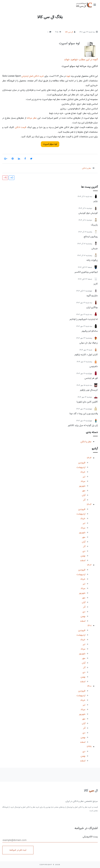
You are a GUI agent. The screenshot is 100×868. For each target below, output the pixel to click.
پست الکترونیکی (50, 839)
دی (84, 551)
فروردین (82, 463)
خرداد (83, 472)
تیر (84, 477)
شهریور (82, 486)
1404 (89, 458)
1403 (89, 505)
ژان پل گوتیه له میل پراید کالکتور (83, 425)
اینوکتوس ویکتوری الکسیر (86, 272)
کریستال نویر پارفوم (89, 390)
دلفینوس (94, 366)
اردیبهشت (81, 467)
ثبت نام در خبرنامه (18, 850)
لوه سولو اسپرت (69, 43)
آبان (84, 495)
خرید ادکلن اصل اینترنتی (33, 76)
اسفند (83, 560)
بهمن (83, 556)
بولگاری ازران (92, 307)
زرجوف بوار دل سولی (89, 343)
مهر (84, 491)
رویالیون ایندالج (91, 237)
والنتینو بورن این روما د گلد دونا (84, 414)
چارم (96, 201)
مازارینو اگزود (92, 296)
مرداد (83, 481)
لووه (68, 76)
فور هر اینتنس (91, 378)
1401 (89, 626)
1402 (89, 565)
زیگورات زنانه (92, 260)
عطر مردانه (32, 118)
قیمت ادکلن (21, 127)
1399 (89, 747)
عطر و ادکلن (86, 442)
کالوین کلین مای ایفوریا (87, 402)
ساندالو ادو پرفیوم (90, 331)
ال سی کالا (69, 32)
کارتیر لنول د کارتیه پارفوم (86, 355)
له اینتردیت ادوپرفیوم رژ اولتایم (84, 319)
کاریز (96, 284)
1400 (89, 686)
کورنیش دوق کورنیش (88, 213)
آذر (84, 500)
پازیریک (94, 225)
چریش (95, 248)
